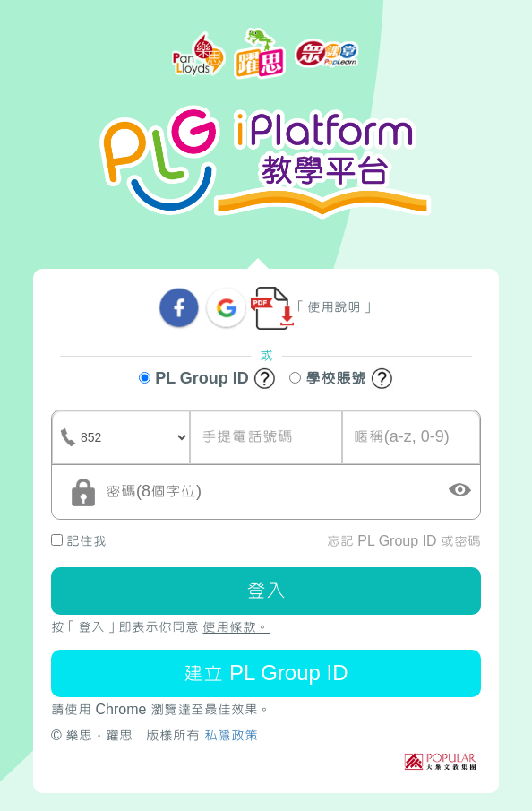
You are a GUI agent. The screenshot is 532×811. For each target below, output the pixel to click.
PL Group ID (207, 379)
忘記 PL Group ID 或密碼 (404, 541)
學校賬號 (341, 379)
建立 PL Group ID (266, 673)
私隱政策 (231, 735)
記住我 (79, 541)
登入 (266, 590)
